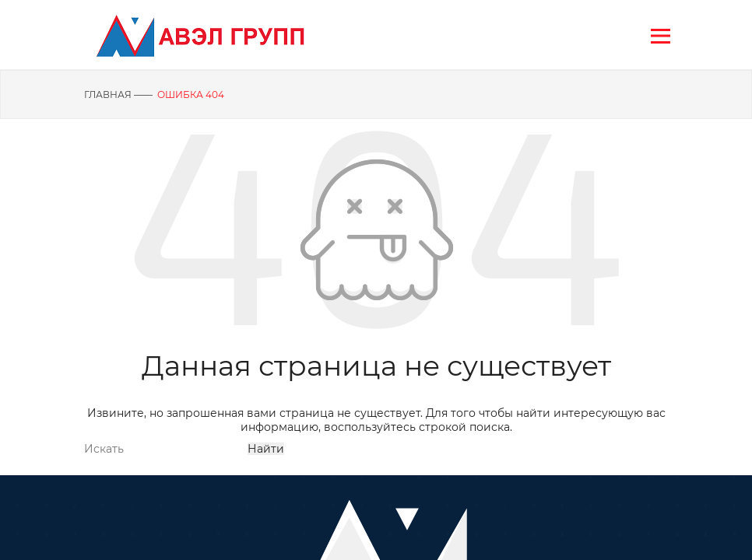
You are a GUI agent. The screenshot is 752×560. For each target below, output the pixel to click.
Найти (266, 449)
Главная (108, 94)
